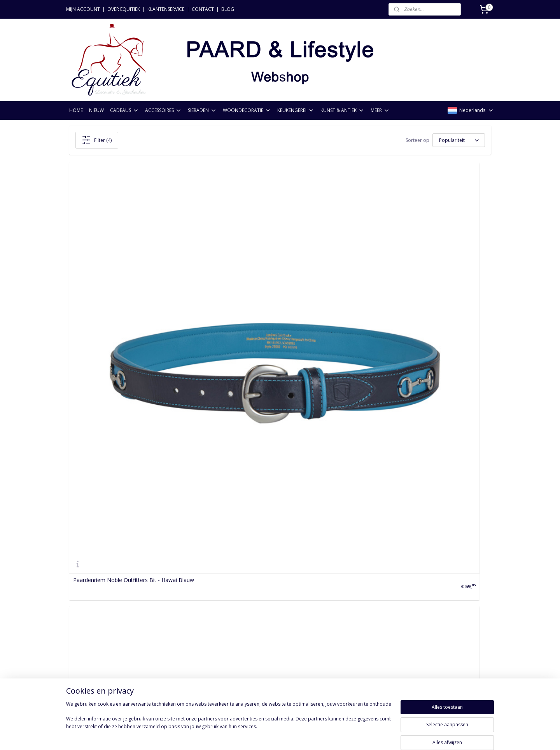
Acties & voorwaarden (97, 646)
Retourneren (85, 602)
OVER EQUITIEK (124, 9)
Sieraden (166, 611)
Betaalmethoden (90, 611)
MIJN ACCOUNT (83, 9)
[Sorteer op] (459, 140)
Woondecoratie (174, 619)
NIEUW (96, 110)
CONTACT (203, 9)
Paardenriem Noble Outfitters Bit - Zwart (125, 476)
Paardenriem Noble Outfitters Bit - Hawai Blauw (134, 306)
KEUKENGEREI (296, 110)
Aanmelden (259, 619)
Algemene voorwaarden (99, 637)
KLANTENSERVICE (166, 9)
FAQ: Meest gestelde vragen (105, 654)
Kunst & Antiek (173, 637)
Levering (80, 628)
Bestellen (81, 585)
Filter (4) (97, 140)
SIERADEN (202, 110)
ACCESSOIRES (163, 110)
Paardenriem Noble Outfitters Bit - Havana (412, 306)
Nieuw (163, 585)
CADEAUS (124, 110)
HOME (76, 110)
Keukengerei (170, 628)
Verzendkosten (88, 593)
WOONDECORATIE (247, 110)
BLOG (228, 9)
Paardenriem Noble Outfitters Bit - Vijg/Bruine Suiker (273, 309)
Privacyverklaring (90, 619)
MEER (380, 110)
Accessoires (170, 602)
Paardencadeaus (176, 593)
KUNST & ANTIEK (342, 110)
